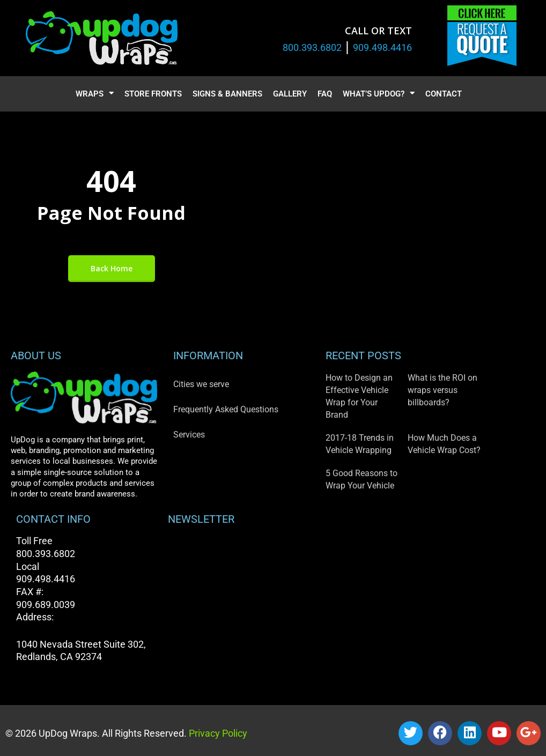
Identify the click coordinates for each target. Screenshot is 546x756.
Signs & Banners (227, 94)
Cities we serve (201, 384)
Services (189, 435)
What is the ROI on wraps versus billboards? (442, 390)
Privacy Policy (217, 733)
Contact (444, 94)
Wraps (95, 94)
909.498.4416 (382, 47)
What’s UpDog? (379, 94)
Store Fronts (153, 94)
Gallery (290, 94)
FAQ (325, 94)
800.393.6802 (312, 47)
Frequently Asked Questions (226, 409)
